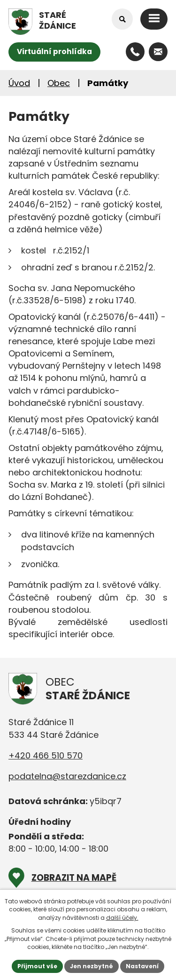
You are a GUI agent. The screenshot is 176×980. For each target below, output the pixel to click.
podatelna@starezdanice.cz (67, 776)
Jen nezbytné (92, 966)
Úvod (19, 83)
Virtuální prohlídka (54, 51)
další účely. (122, 918)
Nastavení (142, 966)
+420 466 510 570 (46, 755)
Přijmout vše (37, 966)
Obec (59, 83)
